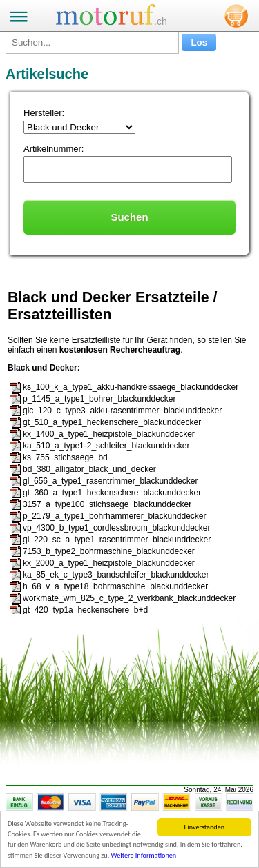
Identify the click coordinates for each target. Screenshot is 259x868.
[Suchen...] (92, 42)
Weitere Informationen (144, 856)
